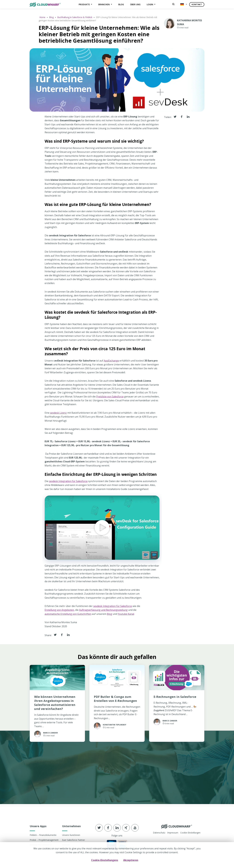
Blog (121, 4)
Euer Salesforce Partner (73, 840)
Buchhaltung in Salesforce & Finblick (75, 17)
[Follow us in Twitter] (99, 828)
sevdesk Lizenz (58, 414)
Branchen (104, 4)
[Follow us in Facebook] (108, 828)
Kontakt (197, 4)
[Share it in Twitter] (55, 637)
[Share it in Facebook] (62, 637)
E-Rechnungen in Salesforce (175, 698)
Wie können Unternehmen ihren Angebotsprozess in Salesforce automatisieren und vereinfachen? (55, 704)
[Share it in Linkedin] (68, 637)
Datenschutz (159, 833)
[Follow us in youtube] (135, 828)
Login (150, 4)
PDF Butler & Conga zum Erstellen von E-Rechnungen (115, 700)
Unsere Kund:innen (71, 835)
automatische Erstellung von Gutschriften (68, 615)
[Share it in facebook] (182, 118)
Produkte (85, 4)
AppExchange (111, 362)
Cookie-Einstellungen (190, 833)
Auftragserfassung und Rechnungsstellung (103, 612)
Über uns (135, 4)
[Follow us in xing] (126, 828)
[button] (183, 4)
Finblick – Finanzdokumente (43, 835)
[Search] (173, 4)
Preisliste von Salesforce (110, 398)
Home (42, 17)
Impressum (173, 833)
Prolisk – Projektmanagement (44, 840)
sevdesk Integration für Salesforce (68, 483)
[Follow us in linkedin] (117, 828)
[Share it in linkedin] (188, 118)
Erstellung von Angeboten (59, 612)
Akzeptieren (131, 860)
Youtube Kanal (126, 615)
